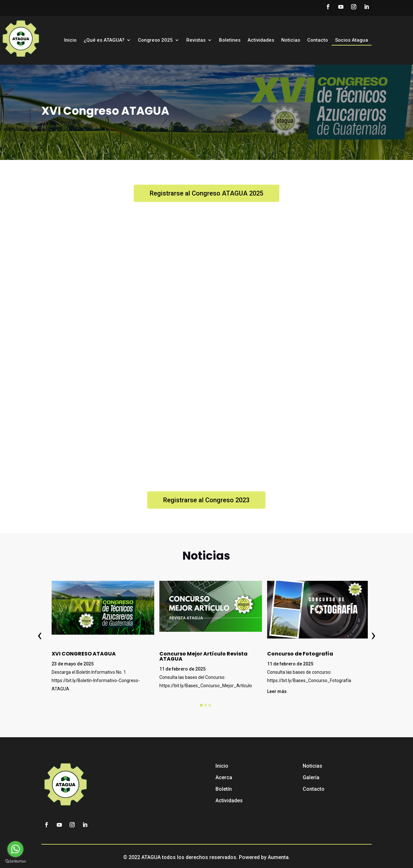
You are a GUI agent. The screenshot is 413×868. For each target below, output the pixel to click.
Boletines (230, 40)
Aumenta (278, 857)
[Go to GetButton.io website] (15, 861)
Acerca (224, 777)
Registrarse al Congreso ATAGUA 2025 (206, 193)
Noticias (291, 40)
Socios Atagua (352, 40)
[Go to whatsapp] (15, 849)
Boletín (224, 789)
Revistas (196, 40)
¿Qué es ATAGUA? (104, 40)
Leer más (277, 691)
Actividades (261, 40)
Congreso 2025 (155, 40)
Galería (311, 777)
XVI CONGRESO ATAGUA (84, 654)
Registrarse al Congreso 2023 (206, 500)
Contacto (318, 40)
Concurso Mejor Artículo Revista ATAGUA (203, 656)
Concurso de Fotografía (300, 654)
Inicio (70, 40)
